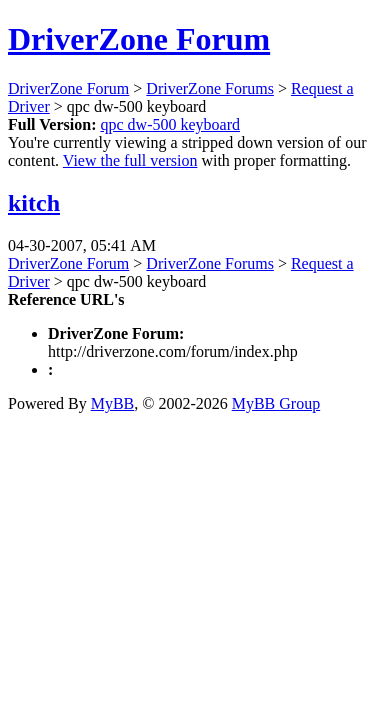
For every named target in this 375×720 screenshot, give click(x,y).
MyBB (113, 403)
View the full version (130, 160)
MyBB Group (276, 403)
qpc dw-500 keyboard (170, 124)
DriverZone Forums (210, 88)
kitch (34, 203)
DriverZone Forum (139, 39)
